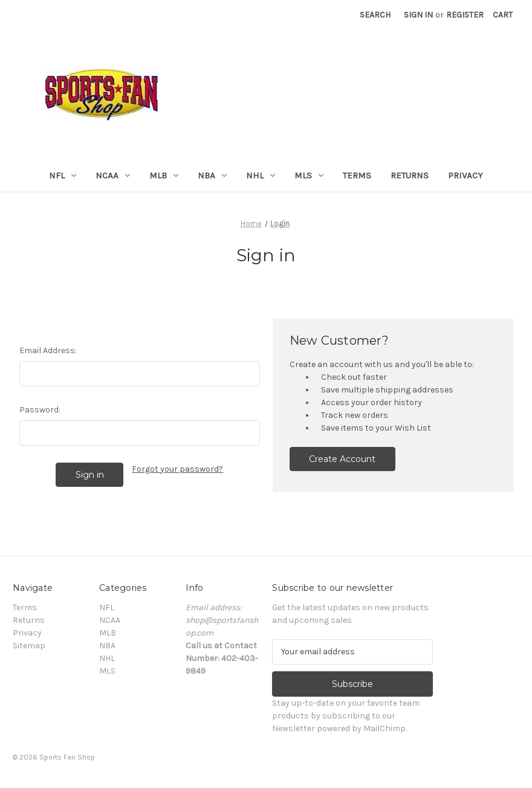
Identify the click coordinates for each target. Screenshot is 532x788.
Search (375, 15)
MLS (309, 175)
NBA (212, 175)
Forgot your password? (177, 469)
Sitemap (29, 646)
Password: (40, 410)
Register (465, 15)
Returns (410, 175)
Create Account (342, 459)
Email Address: (48, 350)
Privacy (465, 175)
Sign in (418, 15)
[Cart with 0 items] (503, 15)
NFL (63, 175)
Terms (357, 175)
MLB (164, 175)
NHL (261, 175)
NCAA (113, 175)
